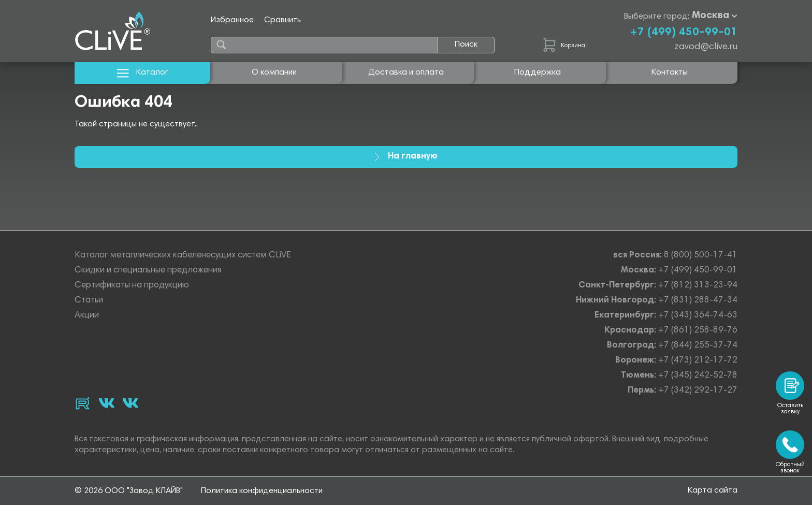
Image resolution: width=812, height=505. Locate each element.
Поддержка (538, 73)
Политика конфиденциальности (262, 491)
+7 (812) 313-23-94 (698, 286)
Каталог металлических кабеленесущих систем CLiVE (183, 256)
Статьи (89, 301)
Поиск (466, 45)
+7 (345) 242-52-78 (698, 376)
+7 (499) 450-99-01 (684, 33)
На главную (406, 157)
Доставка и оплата (406, 73)
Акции (87, 316)
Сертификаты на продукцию (132, 286)
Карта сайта (713, 490)
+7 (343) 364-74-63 (698, 316)
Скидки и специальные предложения (148, 271)
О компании (274, 73)
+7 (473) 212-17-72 (698, 361)
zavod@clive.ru (706, 47)
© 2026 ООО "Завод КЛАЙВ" (129, 491)
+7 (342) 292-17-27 (698, 391)
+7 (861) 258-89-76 (698, 331)
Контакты (670, 73)
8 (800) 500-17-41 (701, 256)
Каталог (143, 73)
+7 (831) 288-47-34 (698, 301)
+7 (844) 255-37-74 (698, 346)
